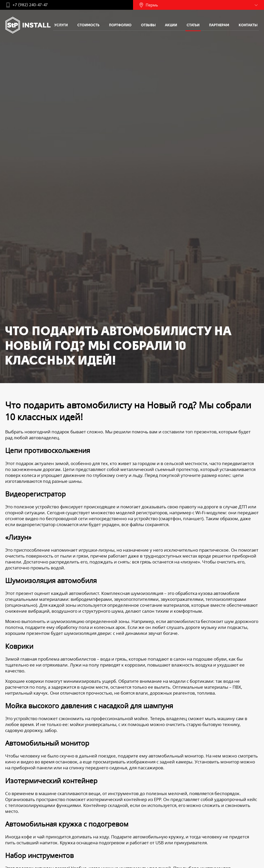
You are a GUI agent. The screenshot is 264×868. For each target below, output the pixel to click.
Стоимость (88, 25)
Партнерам (219, 25)
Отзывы (148, 25)
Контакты (248, 25)
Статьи (193, 25)
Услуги (61, 25)
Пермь (152, 5)
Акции (171, 25)
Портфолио (120, 25)
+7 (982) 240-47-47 (30, 5)
